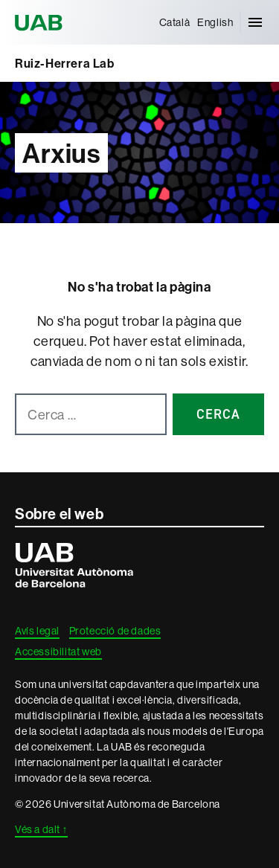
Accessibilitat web (58, 652)
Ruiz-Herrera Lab (65, 63)
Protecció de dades (115, 631)
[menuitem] (175, 22)
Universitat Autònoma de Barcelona (41, 22)
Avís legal (37, 631)
